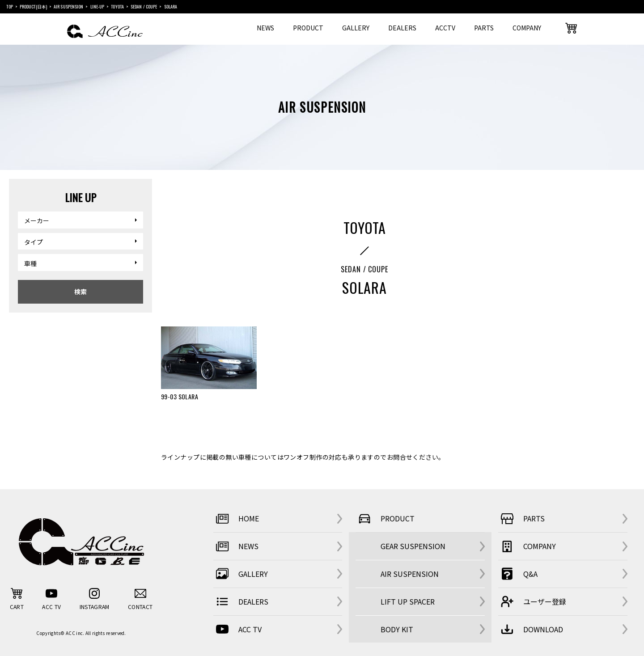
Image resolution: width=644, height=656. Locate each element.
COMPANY (527, 28)
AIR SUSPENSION (410, 574)
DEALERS (402, 28)
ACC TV (237, 629)
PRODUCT (308, 28)
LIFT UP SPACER (408, 601)
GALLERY (356, 28)
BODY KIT (397, 629)
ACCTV (445, 28)
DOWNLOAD (531, 629)
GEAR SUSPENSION (413, 546)
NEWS (265, 28)
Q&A (518, 574)
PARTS (484, 28)
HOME (236, 519)
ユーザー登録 (532, 601)
